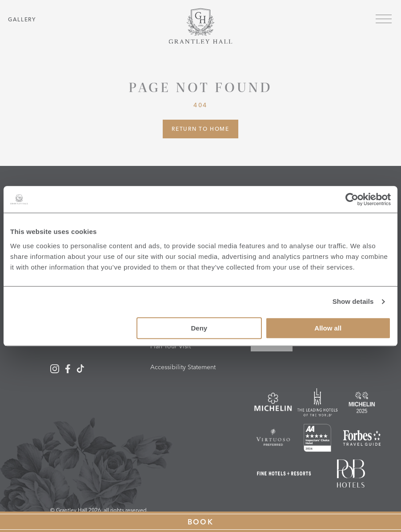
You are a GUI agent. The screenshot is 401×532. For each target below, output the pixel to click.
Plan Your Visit (170, 346)
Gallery (22, 19)
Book (201, 522)
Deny (199, 328)
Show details (353, 301)
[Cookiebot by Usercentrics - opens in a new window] (352, 199)
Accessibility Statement (183, 367)
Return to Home (200, 129)
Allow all (328, 328)
